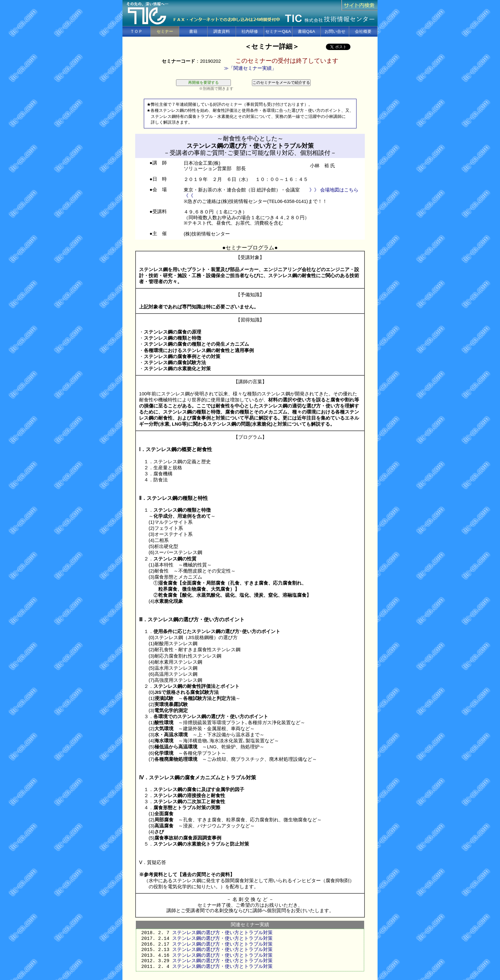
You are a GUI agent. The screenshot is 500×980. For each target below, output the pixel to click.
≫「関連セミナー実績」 (250, 68)
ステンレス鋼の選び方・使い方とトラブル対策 (222, 933)
